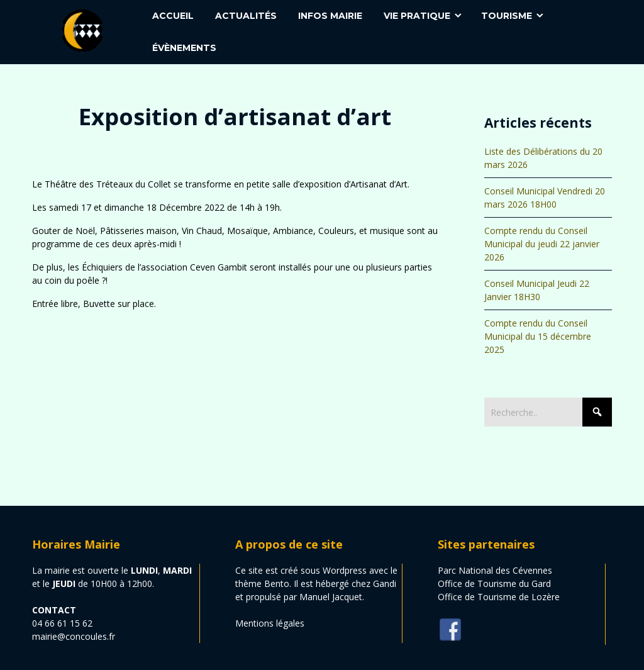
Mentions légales (270, 623)
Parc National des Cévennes (495, 570)
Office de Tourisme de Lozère (499, 597)
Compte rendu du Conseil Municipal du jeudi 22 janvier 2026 (542, 244)
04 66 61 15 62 (62, 623)
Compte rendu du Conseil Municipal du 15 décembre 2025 (538, 336)
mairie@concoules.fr (74, 636)
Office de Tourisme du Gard (494, 583)
